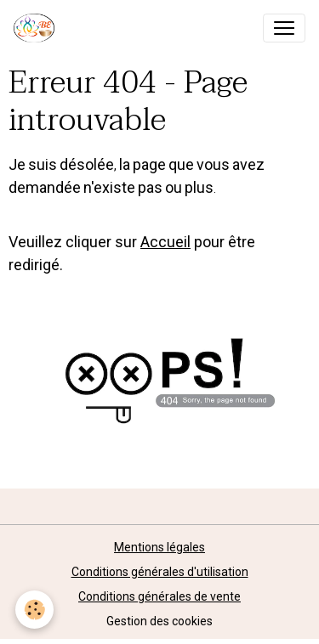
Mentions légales (159, 547)
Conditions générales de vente (159, 596)
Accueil (165, 242)
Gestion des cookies (159, 621)
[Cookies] (34, 610)
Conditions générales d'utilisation (160, 572)
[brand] (37, 28)
